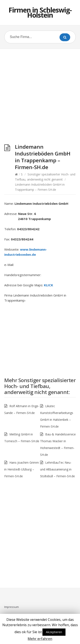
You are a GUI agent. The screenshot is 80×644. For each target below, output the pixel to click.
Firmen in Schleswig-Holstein (40, 12)
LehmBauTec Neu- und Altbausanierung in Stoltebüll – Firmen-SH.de (57, 469)
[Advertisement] (40, 97)
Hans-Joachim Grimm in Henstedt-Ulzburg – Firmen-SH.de (22, 469)
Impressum (12, 607)
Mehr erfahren (40, 639)
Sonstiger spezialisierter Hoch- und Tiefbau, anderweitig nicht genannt (40, 386)
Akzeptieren (54, 632)
